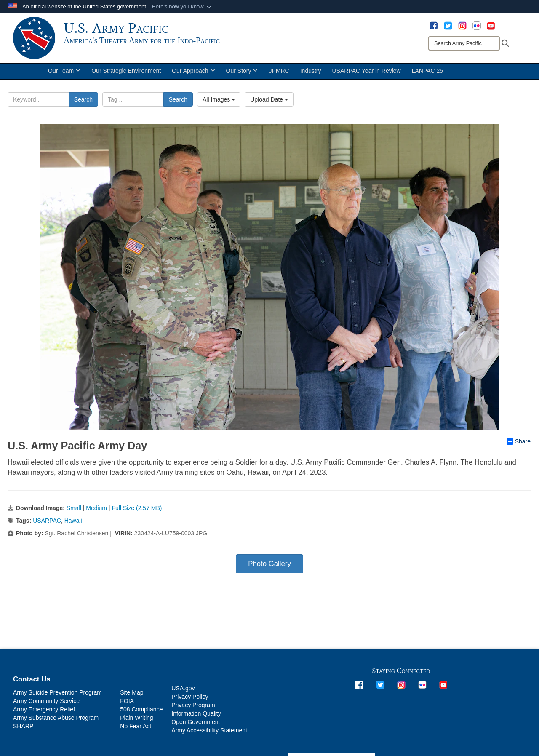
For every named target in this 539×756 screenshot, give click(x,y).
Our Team (64, 71)
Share (519, 441)
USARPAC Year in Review (367, 71)
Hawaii (73, 521)
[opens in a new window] (434, 25)
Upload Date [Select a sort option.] (269, 99)
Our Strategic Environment (126, 71)
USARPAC (47, 521)
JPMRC (279, 71)
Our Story (242, 71)
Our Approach (193, 71)
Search (83, 99)
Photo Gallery (269, 564)
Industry (311, 71)
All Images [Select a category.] (219, 99)
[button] (182, 7)
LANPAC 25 (427, 71)
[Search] (464, 43)
